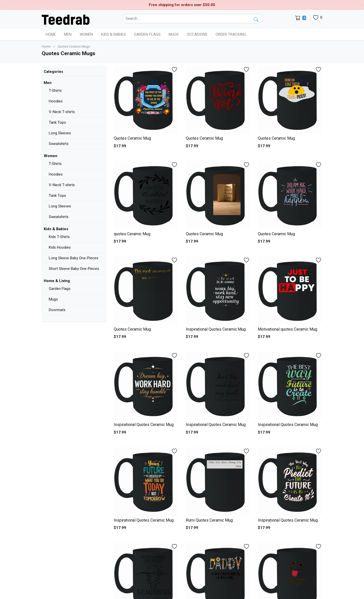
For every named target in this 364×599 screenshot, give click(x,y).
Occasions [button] (197, 34)
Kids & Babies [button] (113, 34)
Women (51, 156)
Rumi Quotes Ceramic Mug (209, 520)
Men (48, 83)
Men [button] (68, 34)
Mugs (174, 34)
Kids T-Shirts (59, 237)
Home (51, 34)
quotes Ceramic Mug (132, 234)
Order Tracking (231, 34)
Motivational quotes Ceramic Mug (288, 329)
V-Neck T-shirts (62, 112)
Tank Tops (57, 122)
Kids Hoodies (60, 247)
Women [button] (86, 34)
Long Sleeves (60, 133)
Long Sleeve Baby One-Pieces (74, 258)
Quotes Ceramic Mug (132, 138)
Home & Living (57, 281)
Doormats (57, 310)
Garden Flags (60, 289)
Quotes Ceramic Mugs (74, 46)
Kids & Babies (56, 229)
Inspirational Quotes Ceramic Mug (216, 329)
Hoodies (56, 101)
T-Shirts (55, 91)
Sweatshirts (59, 144)
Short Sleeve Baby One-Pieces (74, 269)
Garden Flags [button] (147, 34)
